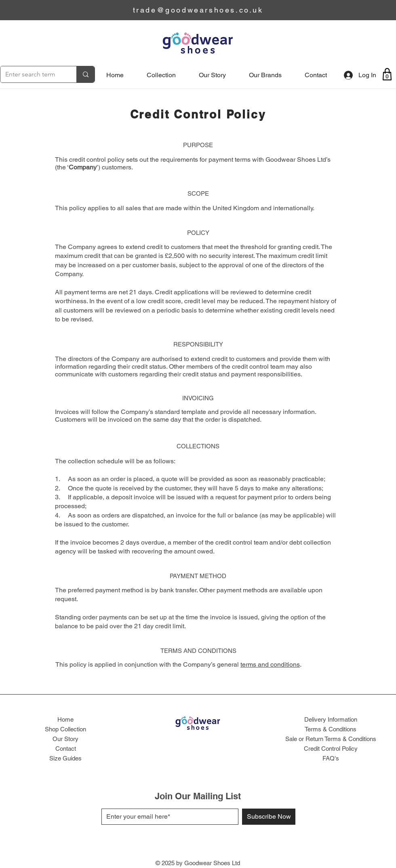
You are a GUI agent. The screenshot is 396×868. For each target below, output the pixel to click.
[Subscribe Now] (269, 817)
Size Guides (65, 758)
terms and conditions (270, 664)
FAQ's (331, 758)
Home (65, 719)
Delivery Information (331, 719)
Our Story (65, 739)
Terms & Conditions (331, 729)
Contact (66, 749)
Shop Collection (65, 729)
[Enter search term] (32, 74)
